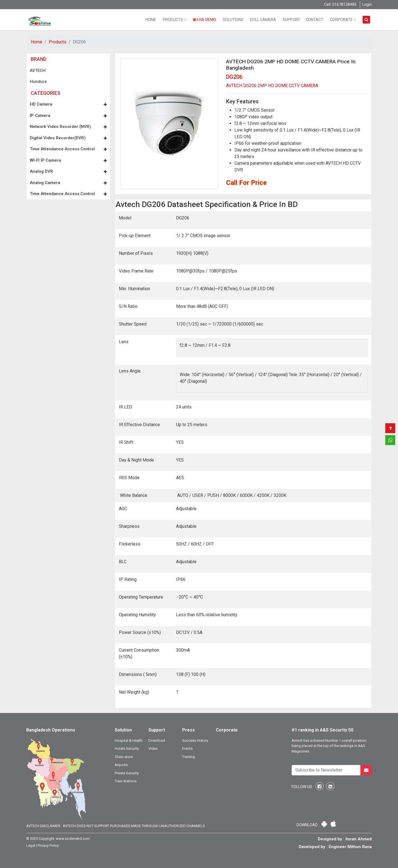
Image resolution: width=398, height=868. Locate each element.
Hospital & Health (129, 740)
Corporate (343, 20)
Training (188, 757)
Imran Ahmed (359, 839)
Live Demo (205, 20)
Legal (31, 845)
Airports (121, 765)
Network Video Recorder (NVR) (68, 127)
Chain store (124, 757)
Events (187, 748)
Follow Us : (303, 787)
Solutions (233, 20)
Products (175, 20)
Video (153, 748)
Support (291, 20)
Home (151, 20)
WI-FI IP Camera (68, 160)
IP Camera (68, 116)
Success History (195, 740)
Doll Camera (263, 20)
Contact (315, 20)
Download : (308, 825)
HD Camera (68, 104)
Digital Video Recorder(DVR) (68, 138)
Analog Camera (68, 183)
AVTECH (38, 70)
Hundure (38, 82)
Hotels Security (127, 748)
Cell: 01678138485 (340, 4)
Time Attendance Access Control (68, 149)
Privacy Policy (48, 845)
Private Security (127, 773)
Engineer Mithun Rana (350, 847)
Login (367, 4)
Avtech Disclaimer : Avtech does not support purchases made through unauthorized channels (116, 826)
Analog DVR (68, 171)
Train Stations (126, 781)
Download (157, 740)
